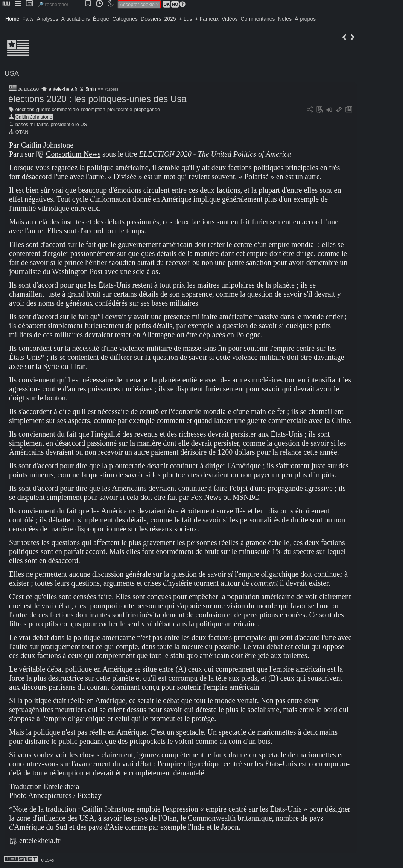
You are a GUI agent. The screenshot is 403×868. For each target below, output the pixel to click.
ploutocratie (120, 109)
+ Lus (186, 19)
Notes (285, 19)
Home (12, 19)
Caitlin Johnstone (34, 117)
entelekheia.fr (63, 89)
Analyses (48, 19)
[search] (59, 4)
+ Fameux (207, 19)
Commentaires (258, 19)
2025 (170, 19)
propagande (147, 109)
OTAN (22, 132)
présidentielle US (69, 124)
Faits (28, 19)
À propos (305, 19)
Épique (101, 19)
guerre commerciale (58, 109)
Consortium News (73, 154)
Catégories (125, 19)
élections (25, 109)
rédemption (93, 109)
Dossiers (151, 19)
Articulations (76, 19)
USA (12, 73)
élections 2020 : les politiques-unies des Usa (97, 99)
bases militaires (32, 124)
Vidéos (230, 19)
